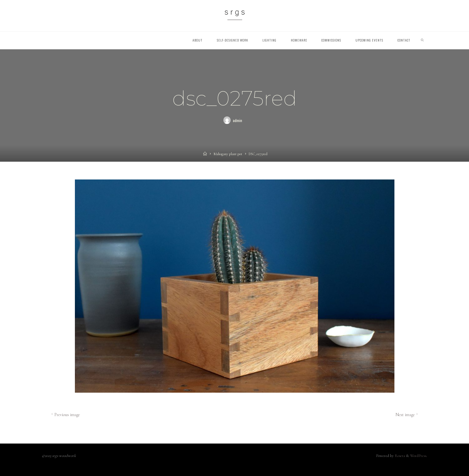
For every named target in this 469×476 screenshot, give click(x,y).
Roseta (399, 456)
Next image (407, 414)
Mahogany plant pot (228, 154)
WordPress (418, 456)
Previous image (65, 414)
